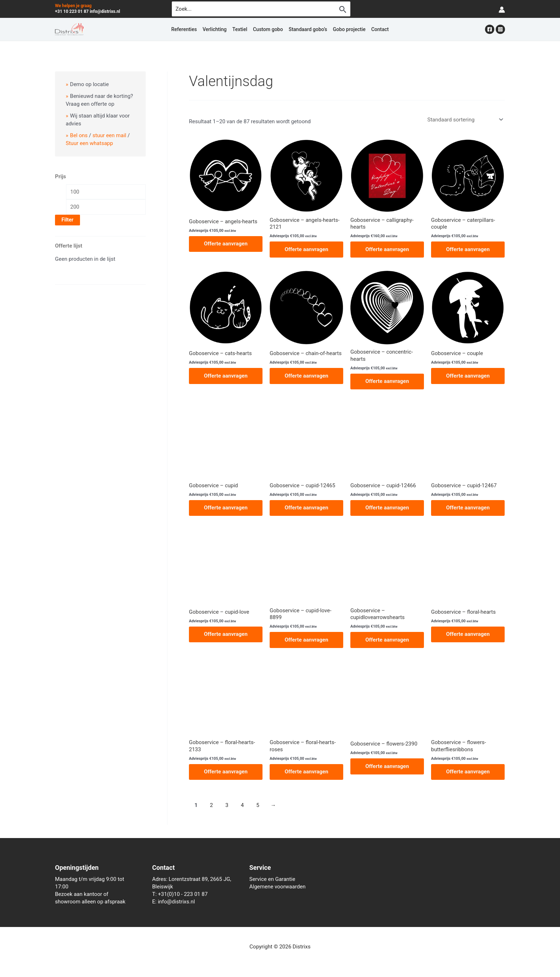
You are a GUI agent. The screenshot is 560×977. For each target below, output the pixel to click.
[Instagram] (500, 29)
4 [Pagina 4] (242, 805)
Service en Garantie (272, 879)
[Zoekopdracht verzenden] (343, 9)
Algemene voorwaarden (277, 887)
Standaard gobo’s (308, 29)
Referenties (184, 29)
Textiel (240, 29)
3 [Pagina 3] (227, 805)
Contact (380, 29)
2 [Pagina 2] (211, 805)
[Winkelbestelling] (465, 119)
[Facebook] (490, 29)
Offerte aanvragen (226, 244)
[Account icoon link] (502, 9)
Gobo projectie (349, 29)
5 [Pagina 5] (257, 805)
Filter (67, 220)
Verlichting (214, 29)
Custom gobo (268, 29)
